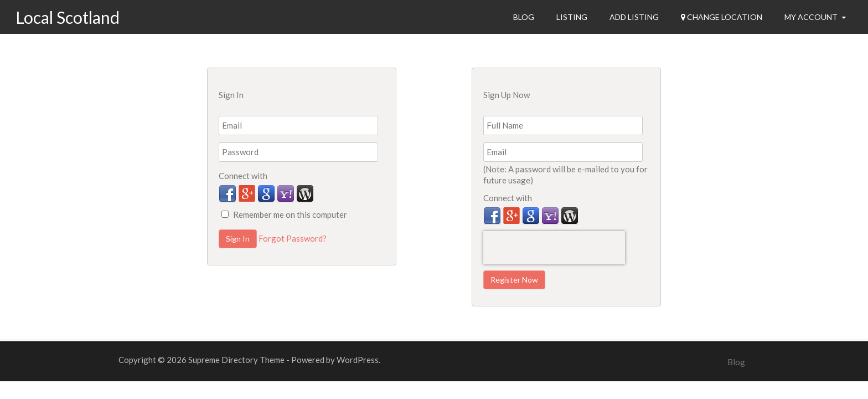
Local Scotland (68, 17)
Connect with (243, 176)
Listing (572, 17)
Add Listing (634, 17)
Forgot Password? (293, 238)
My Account (815, 17)
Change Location (722, 17)
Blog (524, 17)
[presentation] (554, 248)
